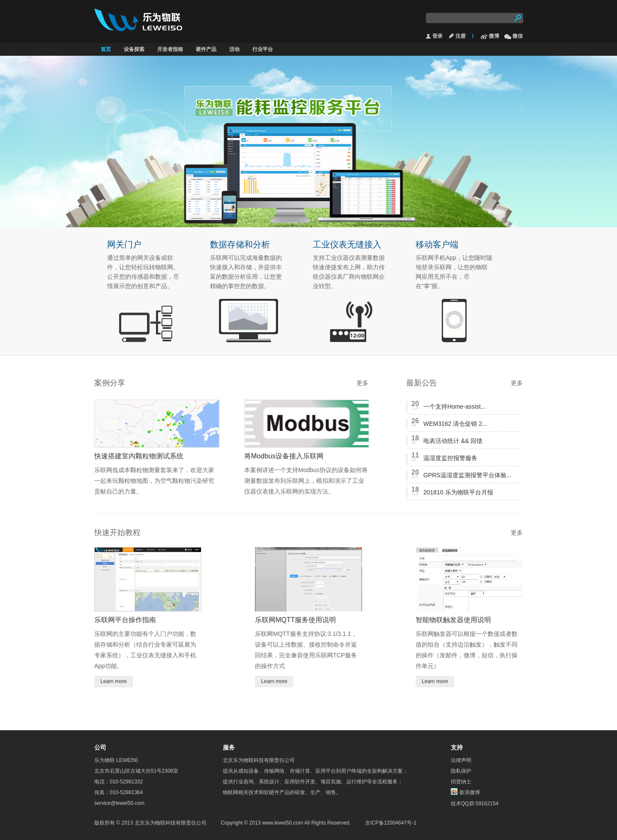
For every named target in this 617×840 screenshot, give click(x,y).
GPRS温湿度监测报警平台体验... (467, 475)
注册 (461, 36)
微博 (494, 36)
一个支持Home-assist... (454, 406)
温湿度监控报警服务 (450, 458)
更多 (362, 383)
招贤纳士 (461, 782)
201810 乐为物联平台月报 (458, 492)
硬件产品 (206, 49)
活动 (234, 49)
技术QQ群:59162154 (475, 804)
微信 (518, 36)
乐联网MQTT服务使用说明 (295, 620)
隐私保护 (461, 771)
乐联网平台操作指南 (125, 620)
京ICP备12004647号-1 (391, 823)
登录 (437, 36)
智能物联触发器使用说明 (453, 620)
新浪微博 (470, 792)
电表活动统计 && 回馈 (453, 441)
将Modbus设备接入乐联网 (284, 456)
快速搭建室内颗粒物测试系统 (139, 456)
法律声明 (461, 760)
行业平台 (263, 49)
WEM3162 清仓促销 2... (455, 424)
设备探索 (134, 49)
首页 (106, 49)
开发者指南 (170, 49)
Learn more (113, 681)
